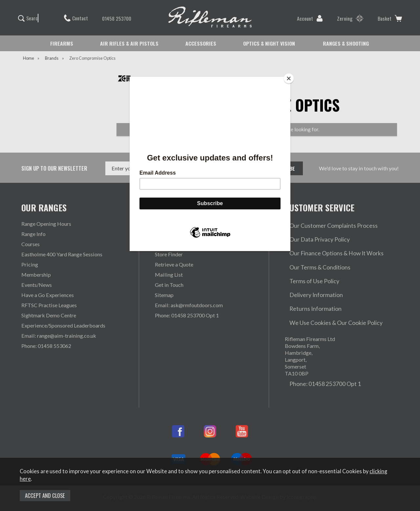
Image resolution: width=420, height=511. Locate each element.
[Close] (289, 78)
